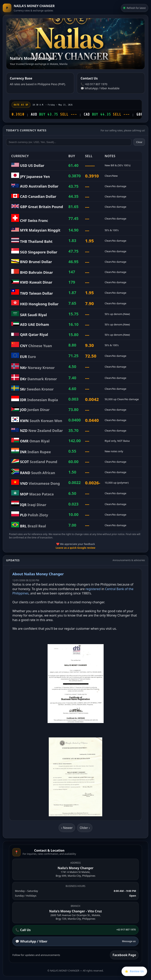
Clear (139, 142)
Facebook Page (124, 955)
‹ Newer (67, 828)
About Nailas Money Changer (38, 574)
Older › (85, 828)
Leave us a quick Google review (75, 548)
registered (93, 589)
